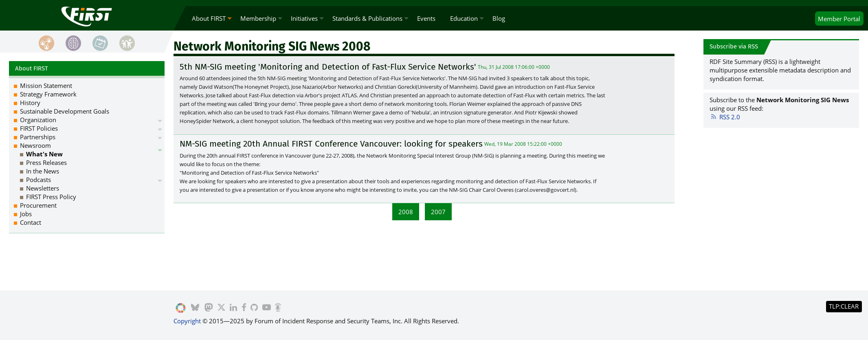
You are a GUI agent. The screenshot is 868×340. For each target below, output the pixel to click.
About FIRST (209, 18)
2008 (406, 212)
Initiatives (304, 18)
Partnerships (38, 137)
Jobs (26, 214)
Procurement (38, 205)
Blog (499, 18)
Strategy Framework (48, 94)
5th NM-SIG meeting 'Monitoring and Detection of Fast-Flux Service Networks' (328, 67)
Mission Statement (46, 86)
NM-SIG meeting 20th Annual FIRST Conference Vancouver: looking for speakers (331, 144)
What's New (44, 154)
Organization (38, 120)
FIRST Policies (39, 128)
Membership (258, 18)
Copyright (187, 321)
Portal (839, 19)
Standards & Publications (367, 18)
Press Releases (46, 162)
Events (426, 18)
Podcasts (38, 180)
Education (464, 18)
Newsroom (35, 145)
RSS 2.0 (725, 117)
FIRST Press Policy (51, 197)
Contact (31, 222)
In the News (43, 171)
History (30, 103)
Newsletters (43, 188)
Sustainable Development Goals (65, 111)
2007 (438, 212)
